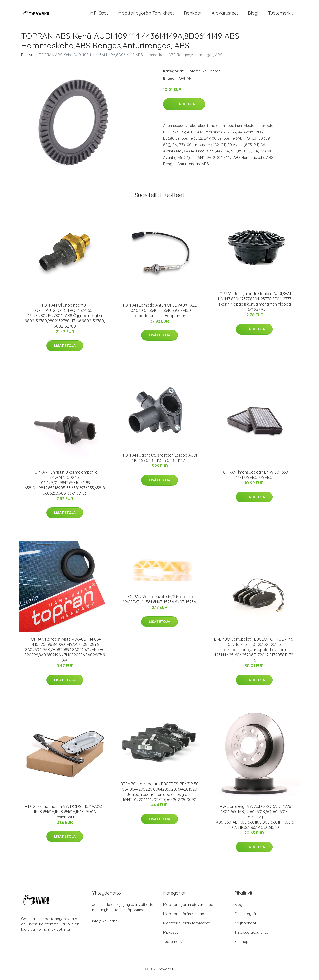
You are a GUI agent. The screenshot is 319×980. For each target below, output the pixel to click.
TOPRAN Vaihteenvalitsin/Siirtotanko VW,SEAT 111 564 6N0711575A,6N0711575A (160, 602)
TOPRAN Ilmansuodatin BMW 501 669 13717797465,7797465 (254, 477)
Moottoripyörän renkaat (184, 916)
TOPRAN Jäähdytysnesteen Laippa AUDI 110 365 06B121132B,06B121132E (160, 461)
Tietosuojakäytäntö (251, 935)
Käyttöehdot (245, 926)
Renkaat (193, 14)
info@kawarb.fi (105, 924)
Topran (214, 73)
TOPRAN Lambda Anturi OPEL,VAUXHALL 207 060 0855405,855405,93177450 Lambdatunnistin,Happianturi (159, 313)
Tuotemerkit (280, 14)
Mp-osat (171, 935)
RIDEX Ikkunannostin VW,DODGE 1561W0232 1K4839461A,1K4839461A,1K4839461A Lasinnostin (65, 814)
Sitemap (241, 944)
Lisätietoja (184, 107)
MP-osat (99, 14)
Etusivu (27, 57)
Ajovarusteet (225, 14)
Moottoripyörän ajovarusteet (189, 907)
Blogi (253, 14)
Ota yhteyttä (245, 916)
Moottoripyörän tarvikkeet (146, 14)
